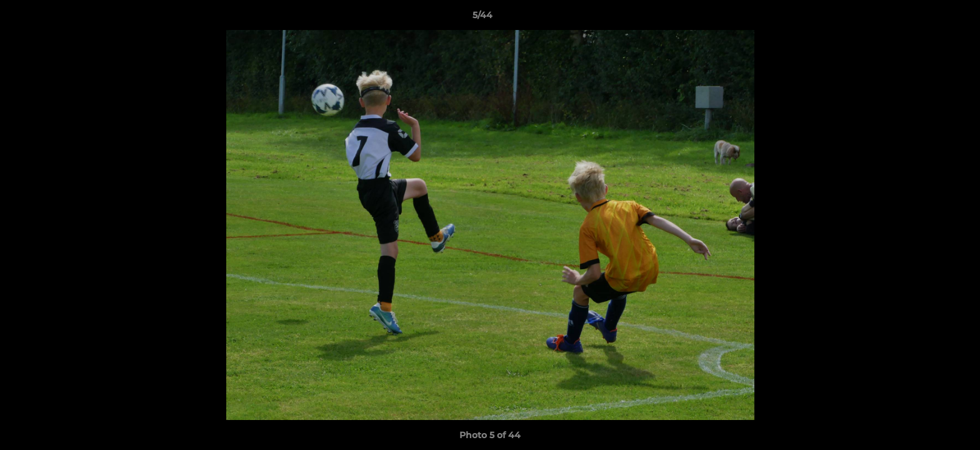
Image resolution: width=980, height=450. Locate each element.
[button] (927, 18)
